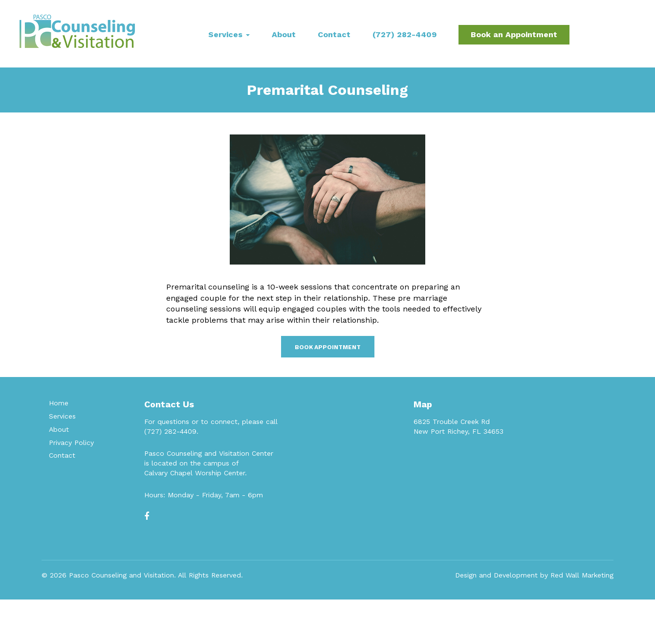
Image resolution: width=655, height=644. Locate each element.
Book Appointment (328, 347)
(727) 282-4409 (404, 34)
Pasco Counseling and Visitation (121, 575)
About (284, 34)
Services (229, 34)
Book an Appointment (514, 34)
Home (59, 403)
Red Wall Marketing (582, 575)
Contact (334, 34)
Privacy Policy (71, 443)
